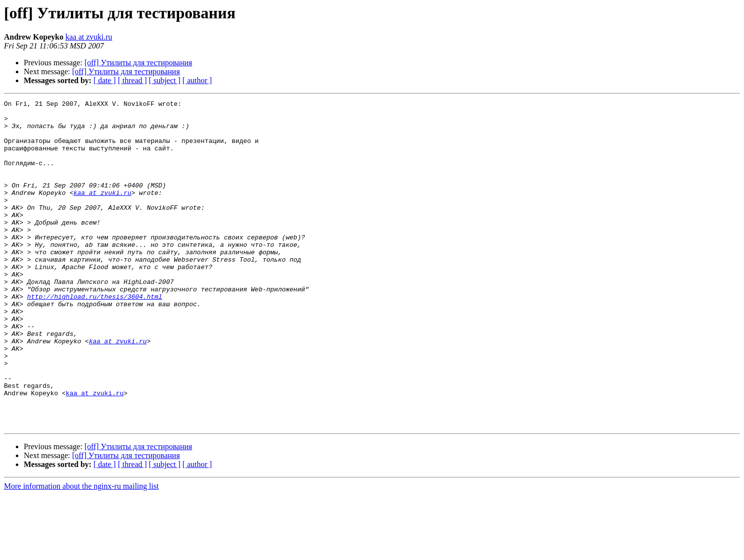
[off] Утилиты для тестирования (139, 63)
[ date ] (105, 80)
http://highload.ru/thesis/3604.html (95, 336)
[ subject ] (165, 80)
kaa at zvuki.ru (89, 37)
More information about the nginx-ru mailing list (81, 551)
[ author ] (197, 80)
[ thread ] (132, 80)
